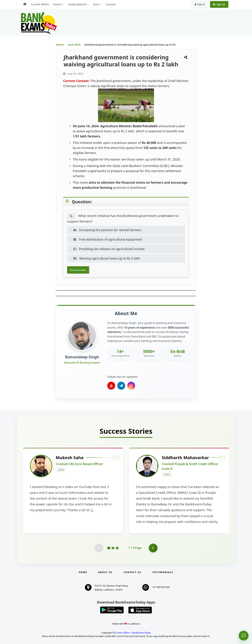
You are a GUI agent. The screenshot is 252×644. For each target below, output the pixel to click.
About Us (105, 572)
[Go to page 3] (117, 548)
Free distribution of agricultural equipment (106, 239)
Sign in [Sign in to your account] (200, 4)
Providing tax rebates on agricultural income (107, 249)
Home (60, 45)
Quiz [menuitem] (96, 4)
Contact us (132, 572)
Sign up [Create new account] (219, 4)
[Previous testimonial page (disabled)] (99, 548)
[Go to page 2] (113, 548)
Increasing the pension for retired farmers (105, 230)
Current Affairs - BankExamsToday (132, 633)
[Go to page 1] (109, 548)
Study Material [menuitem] (77, 4)
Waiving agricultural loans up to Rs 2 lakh (105, 258)
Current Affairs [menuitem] (40, 4)
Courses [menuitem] (111, 4)
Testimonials (163, 572)
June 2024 (74, 45)
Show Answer (78, 270)
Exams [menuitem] (57, 4)
